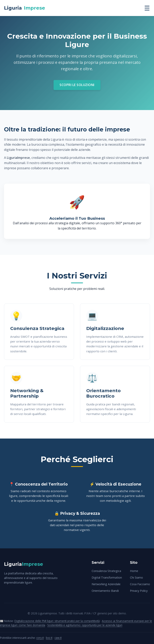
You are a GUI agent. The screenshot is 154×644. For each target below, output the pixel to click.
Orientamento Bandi (105, 591)
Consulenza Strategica (106, 571)
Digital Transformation (107, 577)
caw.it (58, 638)
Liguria (25, 8)
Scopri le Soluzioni (77, 85)
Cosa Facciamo (140, 584)
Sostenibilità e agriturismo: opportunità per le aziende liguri (85, 625)
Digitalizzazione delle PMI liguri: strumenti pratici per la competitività (57, 621)
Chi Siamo (136, 577)
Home (134, 571)
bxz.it (49, 638)
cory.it (40, 638)
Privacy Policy (139, 591)
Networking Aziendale (106, 584)
